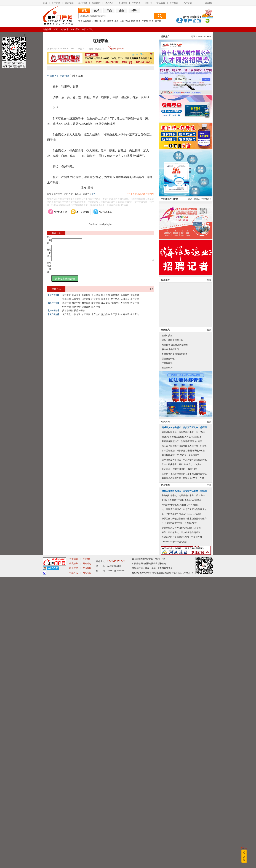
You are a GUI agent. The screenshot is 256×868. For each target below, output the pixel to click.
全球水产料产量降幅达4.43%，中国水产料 (182, 828)
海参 (138, 21)
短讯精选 (66, 302)
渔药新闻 (125, 298)
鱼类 (84, 29)
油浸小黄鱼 (167, 627)
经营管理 (96, 302)
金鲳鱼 (110, 21)
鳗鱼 (151, 21)
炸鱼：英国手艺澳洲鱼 (172, 631)
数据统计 (86, 306)
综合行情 (86, 310)
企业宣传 (135, 318)
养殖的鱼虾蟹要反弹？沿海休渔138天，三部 (183, 769)
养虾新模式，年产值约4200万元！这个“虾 (182, 819)
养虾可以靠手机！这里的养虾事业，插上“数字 (183, 723)
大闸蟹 (158, 21)
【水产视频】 (54, 318)
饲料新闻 (135, 298)
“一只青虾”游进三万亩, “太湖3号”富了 (179, 814)
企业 (122, 10)
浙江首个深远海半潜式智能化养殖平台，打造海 (184, 737)
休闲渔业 (125, 302)
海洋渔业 (105, 302)
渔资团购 (96, 3)
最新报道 (66, 298)
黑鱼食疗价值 (168, 650)
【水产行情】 (54, 306)
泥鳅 (128, 21)
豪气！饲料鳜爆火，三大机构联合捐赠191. (182, 824)
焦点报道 (76, 298)
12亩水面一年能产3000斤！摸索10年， (180, 760)
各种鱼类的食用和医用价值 (175, 645)
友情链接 (87, 859)
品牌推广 (165, 328)
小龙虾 (145, 21)
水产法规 (86, 302)
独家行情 (76, 306)
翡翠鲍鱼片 (167, 659)
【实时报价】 (54, 314)
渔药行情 (76, 310)
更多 (152, 292)
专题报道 (96, 298)
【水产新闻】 (54, 298)
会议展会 (161, 3)
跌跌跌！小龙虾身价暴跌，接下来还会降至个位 (184, 765)
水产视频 (174, 3)
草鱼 (117, 21)
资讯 (84, 10)
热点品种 (105, 318)
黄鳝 (133, 21)
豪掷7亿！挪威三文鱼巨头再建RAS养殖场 (182, 728)
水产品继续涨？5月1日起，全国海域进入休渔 (183, 742)
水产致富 (135, 302)
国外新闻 (105, 298)
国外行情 (96, 310)
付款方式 (74, 864)
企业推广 (209, 3)
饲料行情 (66, 310)
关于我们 (74, 850)
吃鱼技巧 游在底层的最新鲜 (175, 636)
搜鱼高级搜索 (85, 21)
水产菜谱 (75, 29)
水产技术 (136, 3)
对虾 (96, 21)
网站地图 (87, 864)
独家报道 (86, 298)
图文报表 (96, 306)
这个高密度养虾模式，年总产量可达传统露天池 (184, 751)
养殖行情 (125, 306)
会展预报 (76, 302)
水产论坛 (187, 3)
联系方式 (74, 859)
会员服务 (74, 855)
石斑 (122, 21)
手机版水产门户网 (170, 490)
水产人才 (110, 3)
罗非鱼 (103, 21)
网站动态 (87, 855)
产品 (109, 10)
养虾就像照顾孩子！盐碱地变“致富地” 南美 (182, 733)
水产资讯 (66, 318)
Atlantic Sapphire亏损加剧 (174, 833)
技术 (97, 10)
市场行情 (123, 3)
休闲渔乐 (125, 318)
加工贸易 (115, 302)
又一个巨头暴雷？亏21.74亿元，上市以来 (182, 756)
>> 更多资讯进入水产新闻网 (153, 194)
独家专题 (69, 3)
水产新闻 (56, 3)
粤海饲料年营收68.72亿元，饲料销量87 (181, 746)
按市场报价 (68, 314)
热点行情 (66, 306)
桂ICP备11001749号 (142, 864)
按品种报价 (79, 314)
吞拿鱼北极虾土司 (170, 641)
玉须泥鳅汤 (167, 654)
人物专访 (76, 318)
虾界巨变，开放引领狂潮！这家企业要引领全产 (184, 810)
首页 (45, 3)
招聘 (134, 10)
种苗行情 (135, 306)
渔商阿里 (83, 3)
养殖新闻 (115, 298)
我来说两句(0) (118, 49)
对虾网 (148, 3)
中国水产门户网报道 (58, 76)
